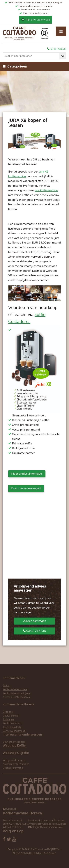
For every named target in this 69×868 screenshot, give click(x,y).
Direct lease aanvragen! (26, 488)
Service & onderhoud (14, 731)
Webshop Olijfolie (16, 753)
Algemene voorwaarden (16, 764)
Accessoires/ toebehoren (16, 697)
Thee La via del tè (12, 727)
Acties (6, 686)
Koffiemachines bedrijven (16, 693)
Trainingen (8, 720)
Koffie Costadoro (12, 723)
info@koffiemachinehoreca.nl (45, 827)
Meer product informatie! (27, 474)
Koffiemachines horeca (15, 689)
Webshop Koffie (14, 745)
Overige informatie (13, 768)
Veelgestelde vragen (14, 760)
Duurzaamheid (11, 716)
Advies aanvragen (35, 621)
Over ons (8, 712)
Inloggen (10, 809)
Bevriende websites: (14, 742)
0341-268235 (57, 49)
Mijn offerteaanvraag (36, 20)
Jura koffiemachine (46, 190)
